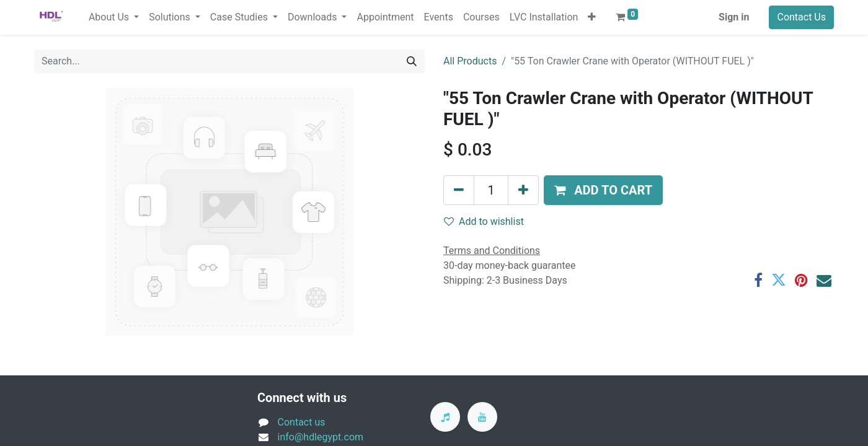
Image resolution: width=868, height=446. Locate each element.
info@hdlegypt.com (321, 437)
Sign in (734, 17)
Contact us (302, 422)
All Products (470, 61)
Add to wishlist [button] (484, 221)
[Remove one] (459, 190)
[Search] (412, 61)
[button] (592, 17)
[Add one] (523, 190)
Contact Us (801, 17)
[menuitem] (385, 17)
